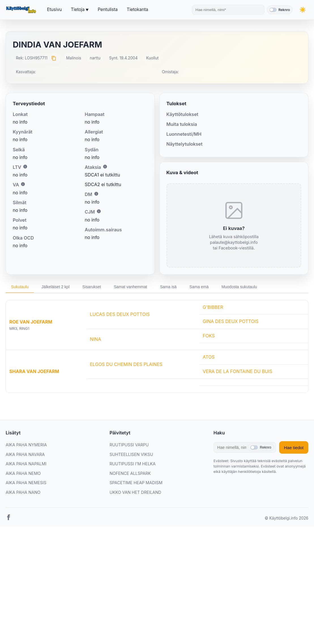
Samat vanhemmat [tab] (135, 287)
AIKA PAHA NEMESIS (26, 483)
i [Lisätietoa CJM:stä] (99, 211)
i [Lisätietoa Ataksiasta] (105, 167)
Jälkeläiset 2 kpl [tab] (57, 287)
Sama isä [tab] (174, 287)
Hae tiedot (294, 448)
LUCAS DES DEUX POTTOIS (120, 315)
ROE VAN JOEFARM (31, 322)
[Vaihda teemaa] (303, 10)
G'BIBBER (213, 307)
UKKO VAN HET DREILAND (135, 493)
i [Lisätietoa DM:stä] (96, 194)
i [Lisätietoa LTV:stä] (25, 167)
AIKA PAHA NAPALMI (26, 464)
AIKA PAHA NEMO (23, 474)
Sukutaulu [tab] (20, 287)
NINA (95, 339)
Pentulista (108, 9)
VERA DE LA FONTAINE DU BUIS (238, 372)
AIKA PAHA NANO (23, 493)
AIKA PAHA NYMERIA (26, 445)
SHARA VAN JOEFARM (34, 372)
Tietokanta (138, 9)
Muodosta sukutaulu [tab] (248, 287)
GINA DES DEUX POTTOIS (231, 322)
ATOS (209, 357)
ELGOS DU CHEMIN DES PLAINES (126, 365)
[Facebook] (8, 519)
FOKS (209, 336)
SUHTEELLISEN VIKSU (131, 455)
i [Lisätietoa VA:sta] (23, 184)
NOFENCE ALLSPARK (130, 474)
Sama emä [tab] (206, 287)
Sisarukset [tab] (95, 287)
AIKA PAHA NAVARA (25, 455)
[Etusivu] (22, 10)
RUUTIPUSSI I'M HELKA (133, 464)
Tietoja (78, 9)
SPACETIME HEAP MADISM (136, 483)
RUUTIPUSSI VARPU (129, 445)
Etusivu (54, 9)
